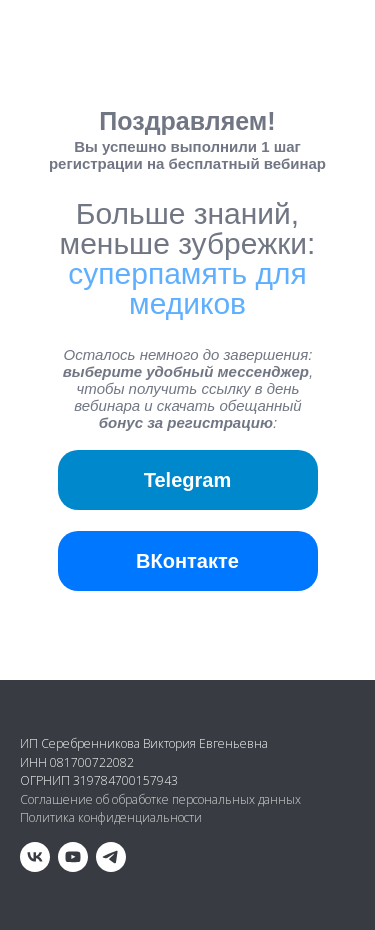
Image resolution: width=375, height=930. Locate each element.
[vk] (35, 857)
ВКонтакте (187, 561)
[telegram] (111, 857)
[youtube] (73, 857)
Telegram (187, 480)
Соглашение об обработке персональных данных (160, 799)
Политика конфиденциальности (111, 817)
